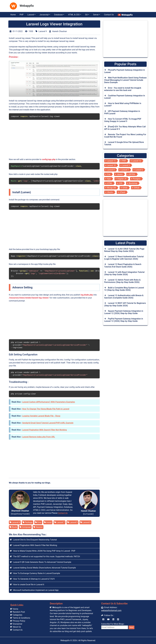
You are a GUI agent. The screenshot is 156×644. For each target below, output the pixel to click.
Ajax (109, 179)
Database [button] (58, 15)
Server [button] (96, 15)
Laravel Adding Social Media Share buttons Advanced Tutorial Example (43, 568)
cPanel (122, 192)
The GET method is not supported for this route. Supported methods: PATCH (45, 556)
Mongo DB (111, 188)
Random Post (18, 612)
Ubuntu (110, 192)
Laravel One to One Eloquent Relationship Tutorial (33, 540)
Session (38, 527)
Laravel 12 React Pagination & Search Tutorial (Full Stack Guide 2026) (123, 265)
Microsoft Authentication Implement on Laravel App (34, 590)
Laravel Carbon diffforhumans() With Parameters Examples (49, 402)
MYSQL (132, 174)
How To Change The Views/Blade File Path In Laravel (46, 409)
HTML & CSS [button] (74, 15)
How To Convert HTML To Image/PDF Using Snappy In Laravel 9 (123, 120)
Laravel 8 (85, 522)
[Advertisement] (70, 5)
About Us (16, 627)
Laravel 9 (72, 522)
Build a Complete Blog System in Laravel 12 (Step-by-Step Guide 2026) (124, 289)
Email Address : (110, 607)
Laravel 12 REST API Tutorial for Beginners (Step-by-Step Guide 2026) (125, 304)
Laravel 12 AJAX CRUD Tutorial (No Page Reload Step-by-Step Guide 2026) (124, 250)
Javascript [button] (44, 15)
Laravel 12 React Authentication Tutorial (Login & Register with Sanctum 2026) (124, 258)
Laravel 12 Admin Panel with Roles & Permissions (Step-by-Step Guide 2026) (122, 281)
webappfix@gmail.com (111, 610)
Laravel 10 (111, 165)
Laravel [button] (31, 15)
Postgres (137, 179)
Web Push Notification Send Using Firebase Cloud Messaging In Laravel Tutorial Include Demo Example (125, 80)
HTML (110, 183)
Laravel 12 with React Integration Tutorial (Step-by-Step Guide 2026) (124, 273)
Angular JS (122, 179)
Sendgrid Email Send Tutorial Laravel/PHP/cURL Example (48, 423)
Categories (16, 615)
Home (13, 15)
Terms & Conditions (20, 618)
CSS (121, 183)
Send (131, 627)
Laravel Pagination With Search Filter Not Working (44, 430)
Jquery (120, 174)
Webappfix (65, 640)
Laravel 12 (137, 161)
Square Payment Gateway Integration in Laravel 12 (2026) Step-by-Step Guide (124, 312)
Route (13, 527)
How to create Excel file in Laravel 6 (27, 585)
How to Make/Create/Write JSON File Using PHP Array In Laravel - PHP (43, 551)
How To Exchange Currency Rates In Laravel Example (35, 573)
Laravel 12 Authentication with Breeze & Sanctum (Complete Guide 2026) (124, 297)
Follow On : (108, 615)
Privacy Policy (18, 621)
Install (48, 522)
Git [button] (86, 15)
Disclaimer (16, 624)
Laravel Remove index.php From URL (39, 437)
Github (137, 188)
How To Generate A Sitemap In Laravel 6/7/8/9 (32, 579)
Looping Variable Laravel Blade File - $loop (41, 416)
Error (38, 522)
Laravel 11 (111, 161)
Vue (109, 174)
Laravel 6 (15, 522)
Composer (25, 527)
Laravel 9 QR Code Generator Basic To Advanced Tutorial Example (41, 562)
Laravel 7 (59, 522)
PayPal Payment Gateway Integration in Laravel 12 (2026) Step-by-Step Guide (124, 320)
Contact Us (109, 15)
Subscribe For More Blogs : (118, 626)
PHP (22, 15)
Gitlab (125, 188)
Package (28, 522)
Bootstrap (133, 183)
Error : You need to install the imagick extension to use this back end (123, 89)
